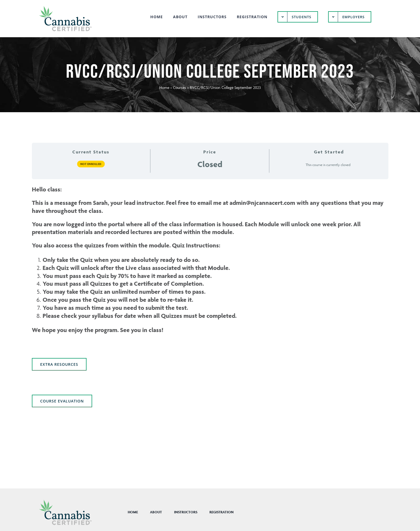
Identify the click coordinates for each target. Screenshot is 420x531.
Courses (180, 87)
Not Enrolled (91, 164)
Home (164, 87)
